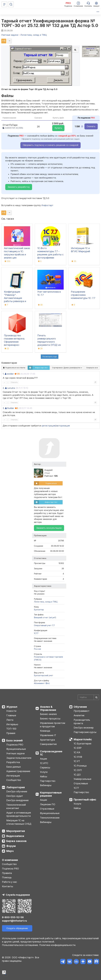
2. (4, 388)
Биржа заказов (16, 841)
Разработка (13, 762)
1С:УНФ (78, 757)
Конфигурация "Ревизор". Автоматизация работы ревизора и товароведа (15, 298)
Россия (37, 649)
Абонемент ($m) (42, 683)
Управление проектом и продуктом (53, 725)
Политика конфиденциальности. (58, 945)
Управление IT (48, 735)
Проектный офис (85, 800)
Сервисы (45, 768)
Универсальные (82, 779)
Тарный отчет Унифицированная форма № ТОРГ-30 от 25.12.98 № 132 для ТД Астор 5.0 (50, 23)
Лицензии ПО (48, 804)
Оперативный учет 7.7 (44, 625)
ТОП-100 (11, 729)
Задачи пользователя (19, 758)
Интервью (12, 724)
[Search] (88, 697)
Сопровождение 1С (51, 753)
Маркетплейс (83, 739)
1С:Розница (80, 766)
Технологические (50, 818)
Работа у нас (9, 882)
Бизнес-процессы (50, 719)
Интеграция (13, 776)
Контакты (7, 886)
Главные (11, 715)
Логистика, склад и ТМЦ (46, 602)
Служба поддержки (18, 895)
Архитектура (47, 740)
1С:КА (77, 752)
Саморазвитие (48, 744)
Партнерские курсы (85, 732)
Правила (7, 873)
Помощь (7, 877)
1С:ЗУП (78, 770)
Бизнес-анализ (48, 714)
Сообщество (14, 780)
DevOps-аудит (15, 796)
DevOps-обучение (17, 791)
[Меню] (4, 4)
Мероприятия (16, 831)
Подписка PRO (15, 745)
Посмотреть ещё (50, 357)
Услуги (44, 772)
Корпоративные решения (51, 794)
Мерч (10, 851)
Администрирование (18, 771)
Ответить (14, 382)
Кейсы (44, 776)
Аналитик (79, 715)
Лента (10, 720)
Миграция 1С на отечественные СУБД (19, 822)
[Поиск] (11, 4)
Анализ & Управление (48, 708)
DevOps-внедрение (17, 800)
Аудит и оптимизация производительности (19, 814)
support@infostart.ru (14, 921)
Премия (11, 733)
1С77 (76, 788)
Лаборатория (16, 787)
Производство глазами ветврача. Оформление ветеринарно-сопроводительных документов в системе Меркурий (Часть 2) (17, 345)
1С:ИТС (44, 763)
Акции (43, 759)
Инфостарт (47, 205)
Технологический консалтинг (16, 806)
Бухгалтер (39, 610)
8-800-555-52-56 (13, 917)
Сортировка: (67, 368)
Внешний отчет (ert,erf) (45, 617)
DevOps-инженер (84, 728)
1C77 (36, 633)
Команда (45, 731)
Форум (11, 846)
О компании (10, 860)
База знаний (14, 740)
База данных (14, 767)
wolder (10, 374)
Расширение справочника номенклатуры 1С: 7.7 (83, 295)
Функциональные (16, 749)
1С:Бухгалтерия (82, 744)
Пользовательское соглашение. (20, 945)
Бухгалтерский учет (44, 675)
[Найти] (96, 697)
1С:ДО (77, 775)
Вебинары (46, 785)
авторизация (63, 426)
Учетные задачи (15, 753)
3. (4, 408)
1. (3, 374)
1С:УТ (77, 761)
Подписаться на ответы (14, 368)
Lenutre (11, 388)
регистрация (49, 426)
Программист (82, 711)
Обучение (80, 707)
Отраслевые (47, 809)
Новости (11, 711)
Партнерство (48, 781)
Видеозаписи (15, 836)
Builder (11, 408)
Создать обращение (17, 928)
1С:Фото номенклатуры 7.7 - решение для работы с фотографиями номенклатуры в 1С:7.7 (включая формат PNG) (50, 258)
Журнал (12, 707)
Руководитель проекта (82, 722)
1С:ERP (78, 748)
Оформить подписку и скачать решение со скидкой (50, 145)
